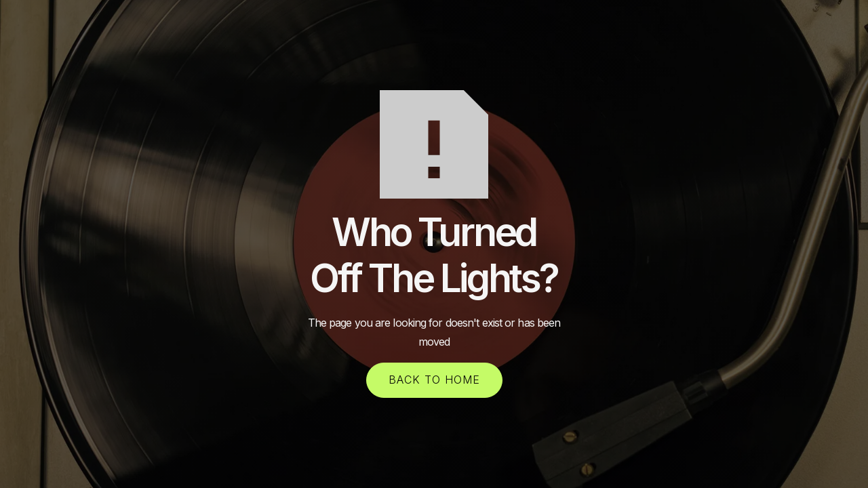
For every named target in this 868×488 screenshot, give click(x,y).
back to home (434, 380)
